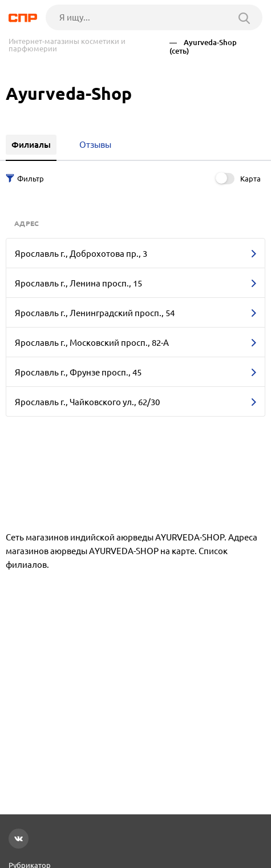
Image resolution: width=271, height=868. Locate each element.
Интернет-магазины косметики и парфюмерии (67, 45)
